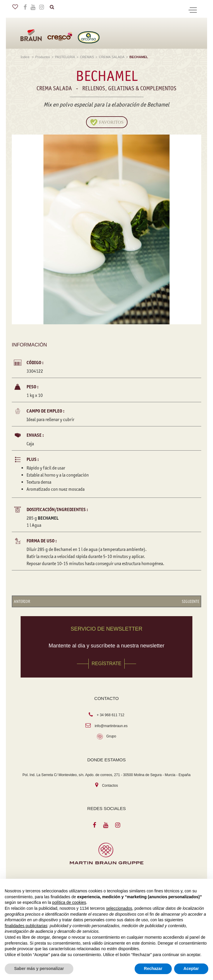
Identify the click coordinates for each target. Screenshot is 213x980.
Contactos (110, 786)
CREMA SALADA (112, 57)
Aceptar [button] (191, 968)
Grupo (111, 736)
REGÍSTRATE (106, 664)
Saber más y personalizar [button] (39, 968)
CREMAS (87, 57)
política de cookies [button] (69, 902)
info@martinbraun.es (111, 726)
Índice (25, 57)
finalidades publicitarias (26, 926)
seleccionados (119, 908)
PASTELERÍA (65, 57)
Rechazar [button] (153, 968)
